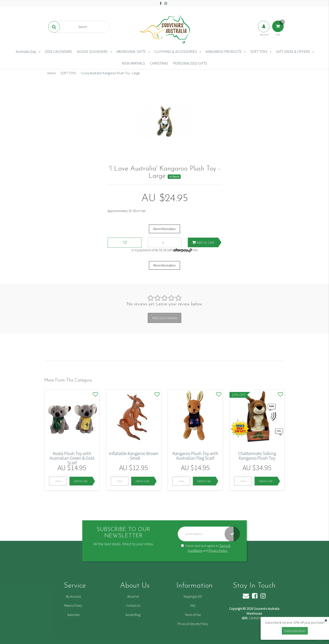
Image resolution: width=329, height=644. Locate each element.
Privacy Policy (218, 550)
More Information (164, 229)
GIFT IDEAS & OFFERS (293, 51)
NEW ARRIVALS (133, 63)
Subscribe (73, 615)
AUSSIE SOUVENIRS (92, 51)
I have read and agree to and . (206, 548)
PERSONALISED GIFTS (190, 63)
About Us (133, 597)
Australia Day (26, 51)
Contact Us (133, 606)
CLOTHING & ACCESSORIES (176, 51)
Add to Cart (203, 242)
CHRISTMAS (159, 63)
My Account (73, 597)
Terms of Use (193, 615)
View (58, 481)
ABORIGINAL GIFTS (131, 51)
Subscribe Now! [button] (295, 631)
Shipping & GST (193, 597)
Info (195, 250)
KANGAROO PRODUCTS (224, 51)
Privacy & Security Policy (193, 624)
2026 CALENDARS (58, 51)
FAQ (193, 606)
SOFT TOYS (259, 51)
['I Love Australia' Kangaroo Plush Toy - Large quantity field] (165, 242)
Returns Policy (73, 606)
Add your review (164, 318)
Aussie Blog (133, 615)
